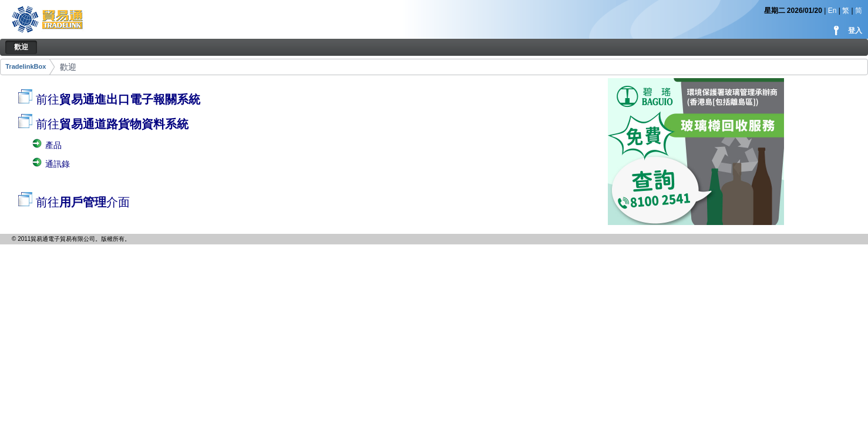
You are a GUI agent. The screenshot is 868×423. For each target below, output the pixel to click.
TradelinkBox (26, 66)
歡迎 (68, 67)
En (832, 11)
